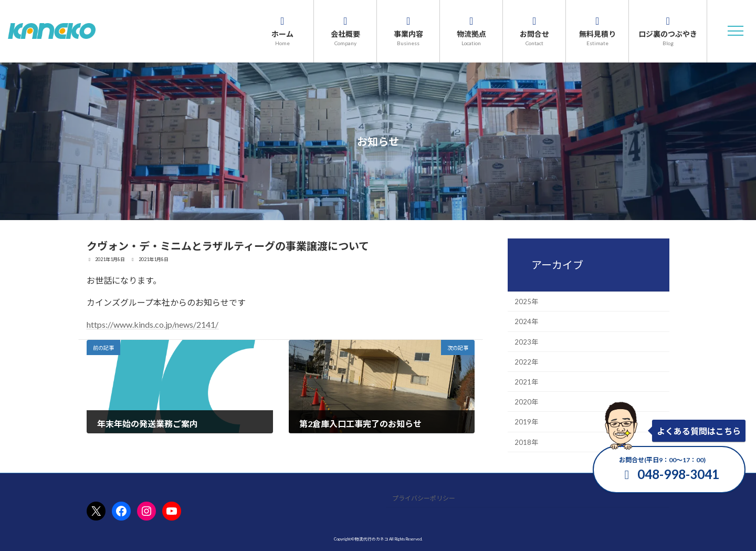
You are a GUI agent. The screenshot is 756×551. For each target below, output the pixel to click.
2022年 (526, 361)
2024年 (526, 321)
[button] (736, 31)
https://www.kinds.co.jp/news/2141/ (153, 324)
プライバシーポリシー (424, 499)
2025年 (526, 302)
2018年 (526, 442)
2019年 (526, 422)
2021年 (526, 382)
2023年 (526, 341)
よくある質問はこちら (699, 431)
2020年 (526, 402)
